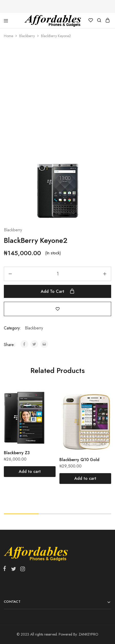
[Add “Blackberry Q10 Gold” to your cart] (85, 479)
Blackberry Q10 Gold (79, 460)
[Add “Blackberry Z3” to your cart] (30, 472)
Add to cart (58, 291)
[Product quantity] (57, 274)
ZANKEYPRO (88, 634)
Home (8, 36)
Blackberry (27, 36)
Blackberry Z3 (17, 453)
